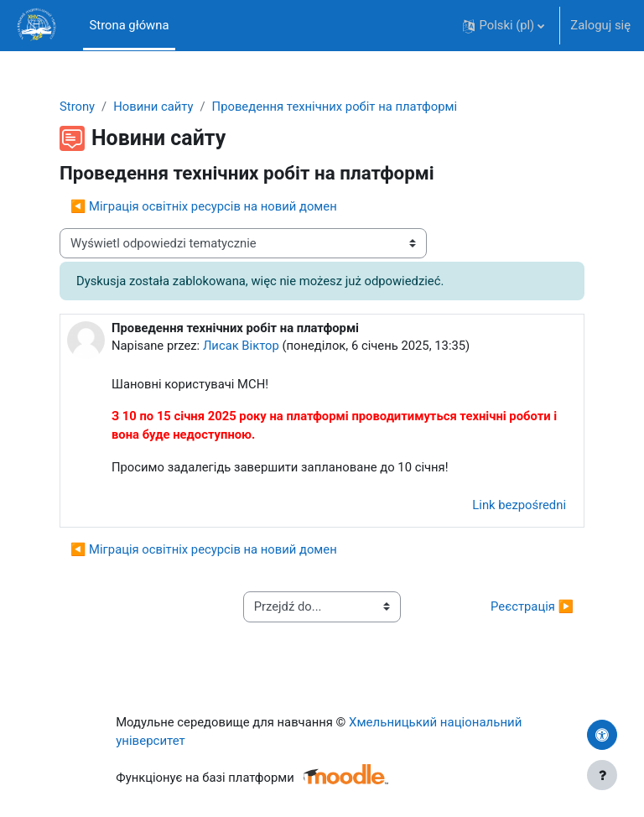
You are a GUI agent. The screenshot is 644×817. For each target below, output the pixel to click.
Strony (77, 107)
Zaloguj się (600, 25)
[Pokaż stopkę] (602, 775)
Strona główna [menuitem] (130, 25)
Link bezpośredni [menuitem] (519, 505)
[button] (504, 26)
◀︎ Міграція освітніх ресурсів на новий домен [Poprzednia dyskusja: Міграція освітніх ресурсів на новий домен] (204, 206)
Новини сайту (153, 107)
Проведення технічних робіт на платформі (335, 107)
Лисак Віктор (241, 346)
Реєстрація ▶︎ (532, 606)
